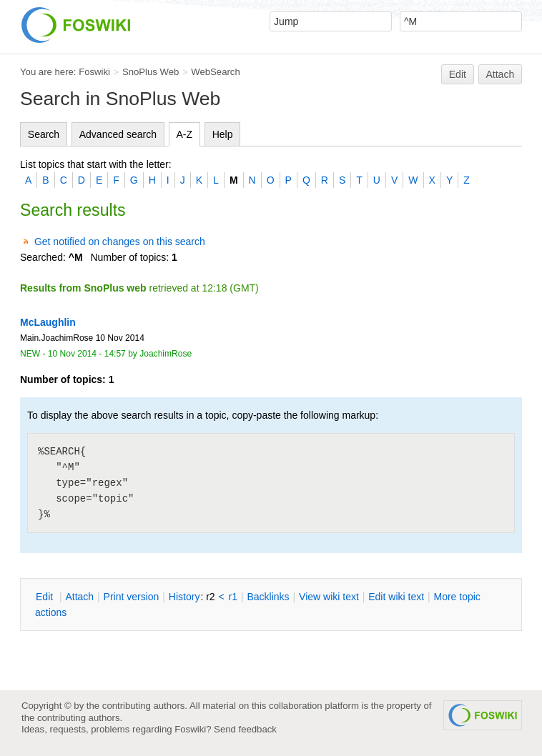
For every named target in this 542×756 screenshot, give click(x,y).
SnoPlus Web (151, 72)
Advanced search (118, 134)
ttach (79, 597)
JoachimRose (166, 354)
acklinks (268, 597)
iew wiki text (329, 597)
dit (46, 597)
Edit (458, 74)
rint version (132, 597)
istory (184, 597)
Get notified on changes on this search (120, 242)
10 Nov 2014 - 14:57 (87, 354)
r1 (233, 597)
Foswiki (94, 72)
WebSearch (216, 72)
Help (223, 134)
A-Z (185, 134)
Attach (501, 74)
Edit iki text (396, 597)
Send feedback (245, 729)
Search (44, 134)
